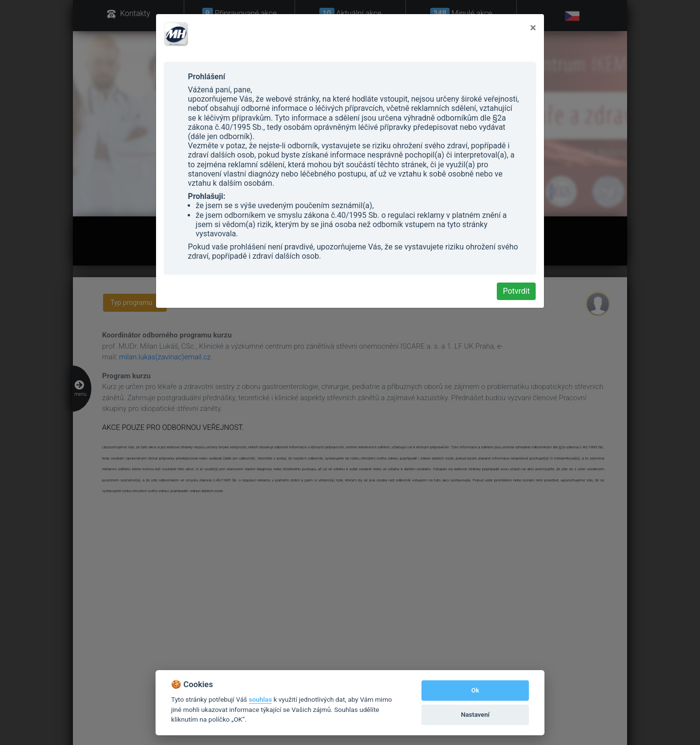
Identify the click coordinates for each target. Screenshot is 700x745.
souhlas (261, 699)
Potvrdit (516, 291)
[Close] (533, 28)
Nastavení (475, 715)
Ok (475, 690)
